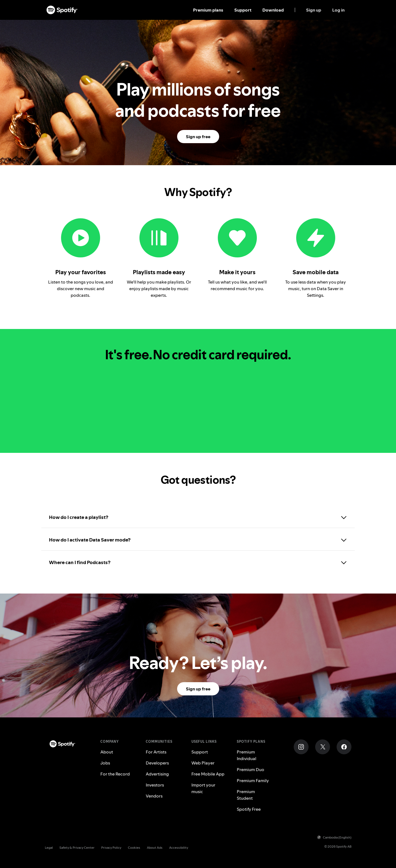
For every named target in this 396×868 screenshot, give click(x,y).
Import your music (203, 788)
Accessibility (179, 847)
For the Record (115, 774)
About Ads (155, 847)
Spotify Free (249, 809)
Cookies (134, 847)
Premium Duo (251, 769)
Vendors (154, 796)
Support (243, 10)
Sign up (314, 10)
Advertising (157, 774)
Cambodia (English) (334, 837)
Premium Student (246, 795)
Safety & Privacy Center (77, 847)
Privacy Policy (111, 847)
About (107, 752)
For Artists (156, 752)
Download (273, 10)
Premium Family (253, 780)
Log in (338, 10)
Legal (49, 847)
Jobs (105, 763)
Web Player (203, 763)
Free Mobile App (208, 774)
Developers (157, 763)
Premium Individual (247, 755)
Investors (155, 785)
